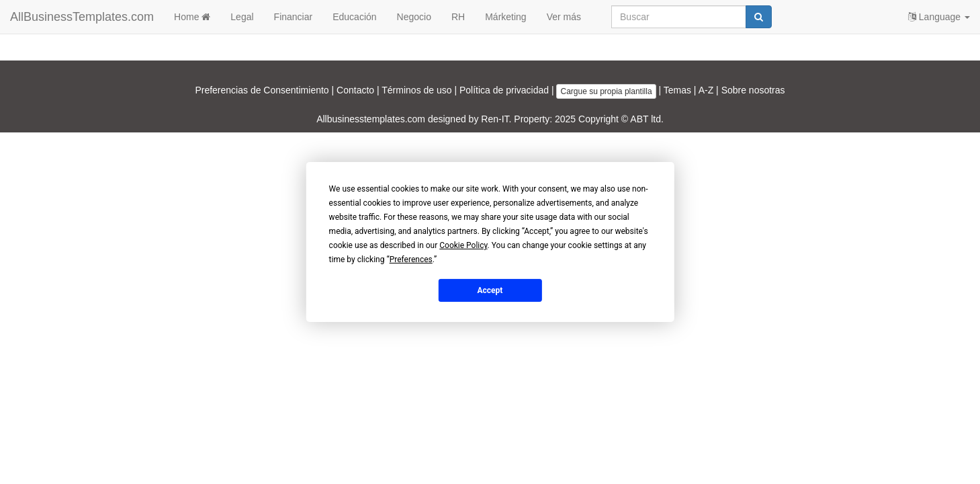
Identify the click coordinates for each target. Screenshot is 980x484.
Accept (490, 290)
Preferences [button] (411, 259)
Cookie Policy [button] (463, 245)
